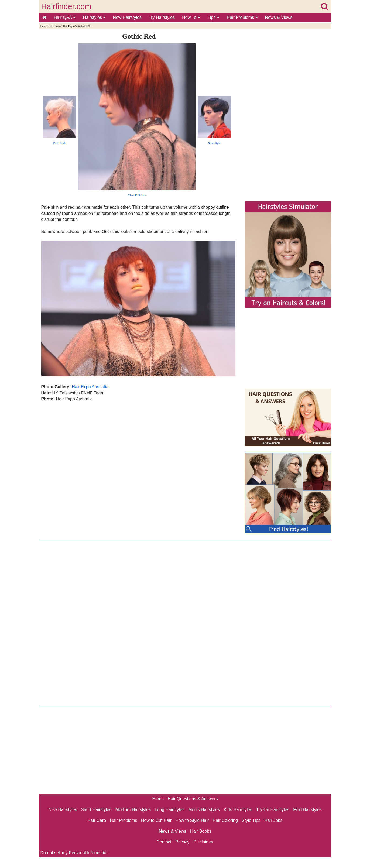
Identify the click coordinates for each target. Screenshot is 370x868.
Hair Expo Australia (90, 387)
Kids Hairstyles (238, 810)
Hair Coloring (225, 820)
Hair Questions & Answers (193, 799)
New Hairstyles (127, 17)
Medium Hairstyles (133, 810)
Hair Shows (55, 26)
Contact (164, 842)
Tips (213, 17)
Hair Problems (242, 17)
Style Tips (251, 820)
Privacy (182, 842)
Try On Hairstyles (273, 810)
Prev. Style (60, 143)
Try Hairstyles (162, 17)
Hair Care (97, 820)
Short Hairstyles (96, 810)
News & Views (279, 17)
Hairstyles (94, 17)
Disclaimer (203, 842)
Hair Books (201, 831)
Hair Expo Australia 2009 (76, 26)
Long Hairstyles (170, 810)
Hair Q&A (65, 17)
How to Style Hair (192, 820)
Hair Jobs (273, 820)
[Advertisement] (139, 460)
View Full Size (137, 195)
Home (44, 26)
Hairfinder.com (66, 6)
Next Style (214, 143)
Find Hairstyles (307, 810)
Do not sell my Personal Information (75, 853)
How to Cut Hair (156, 820)
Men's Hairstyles (204, 810)
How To (191, 17)
